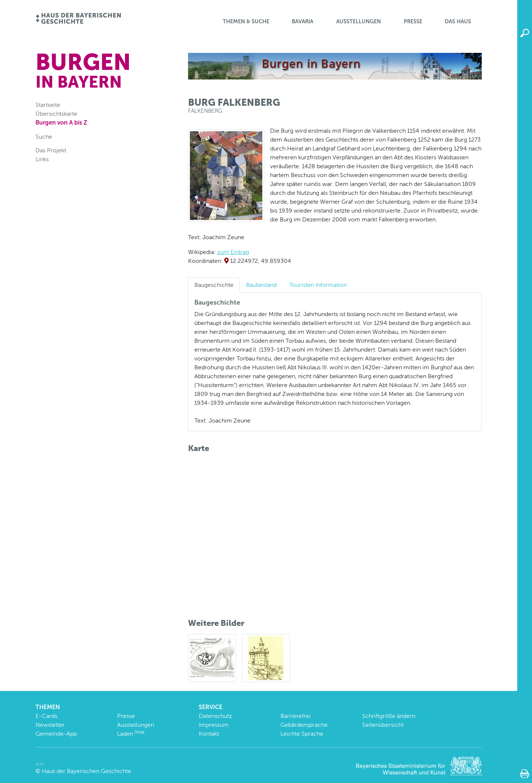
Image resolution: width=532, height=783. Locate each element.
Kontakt (209, 734)
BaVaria (303, 21)
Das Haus (458, 21)
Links (42, 159)
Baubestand (261, 285)
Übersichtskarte (56, 114)
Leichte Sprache (302, 734)
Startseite (48, 105)
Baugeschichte (214, 285)
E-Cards (46, 716)
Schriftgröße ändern (389, 716)
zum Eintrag (233, 252)
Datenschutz (215, 716)
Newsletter (50, 725)
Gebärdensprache (304, 725)
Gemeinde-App (56, 734)
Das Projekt (51, 150)
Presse (413, 21)
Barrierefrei (296, 716)
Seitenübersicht (383, 725)
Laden (131, 734)
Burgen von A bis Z (61, 123)
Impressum (214, 725)
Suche (44, 137)
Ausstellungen (359, 21)
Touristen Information (318, 285)
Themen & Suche (246, 21)
